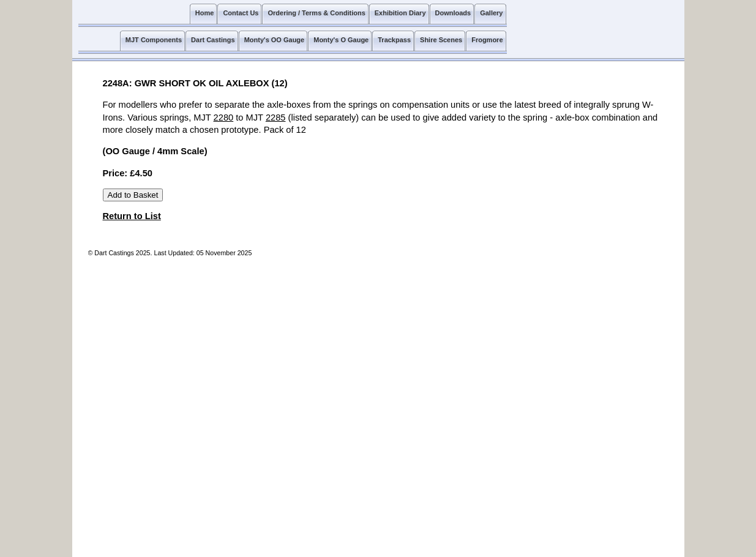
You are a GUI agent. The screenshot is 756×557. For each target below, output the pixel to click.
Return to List (132, 216)
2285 (276, 118)
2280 (224, 118)
